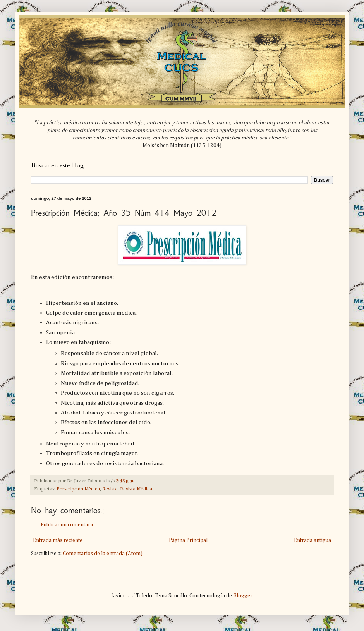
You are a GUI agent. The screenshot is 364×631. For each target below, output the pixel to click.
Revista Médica (136, 489)
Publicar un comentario (68, 525)
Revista (110, 489)
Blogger (243, 596)
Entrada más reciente (58, 540)
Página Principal (188, 540)
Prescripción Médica (78, 489)
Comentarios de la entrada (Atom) (103, 554)
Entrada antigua (312, 540)
